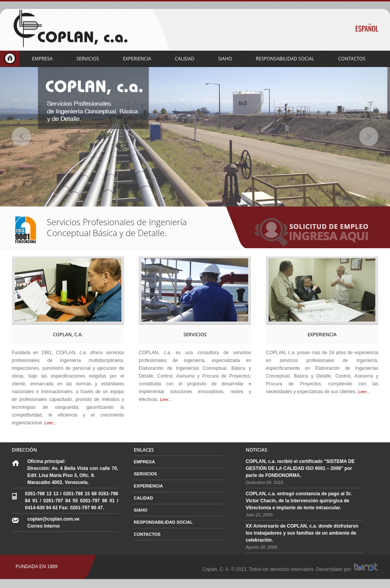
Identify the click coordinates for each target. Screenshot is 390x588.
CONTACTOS (352, 59)
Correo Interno (43, 526)
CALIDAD (184, 59)
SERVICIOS (88, 59)
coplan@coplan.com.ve (53, 519)
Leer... (51, 423)
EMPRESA (42, 59)
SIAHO (225, 59)
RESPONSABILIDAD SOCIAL (285, 59)
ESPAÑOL (367, 28)
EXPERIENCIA (137, 59)
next (369, 137)
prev (21, 137)
